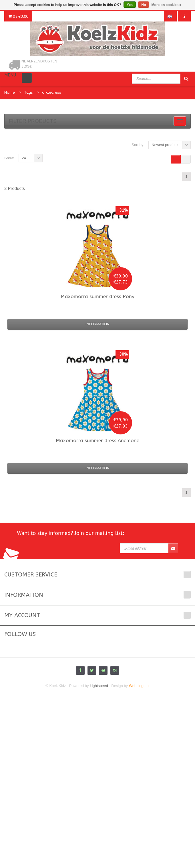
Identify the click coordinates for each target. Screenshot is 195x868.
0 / (18, 16)
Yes (130, 5)
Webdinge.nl (139, 686)
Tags (28, 92)
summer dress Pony (98, 296)
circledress (52, 92)
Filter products (33, 121)
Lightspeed (99, 686)
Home (10, 92)
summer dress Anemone (98, 440)
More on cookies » (167, 5)
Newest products (165, 145)
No (144, 5)
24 (24, 158)
